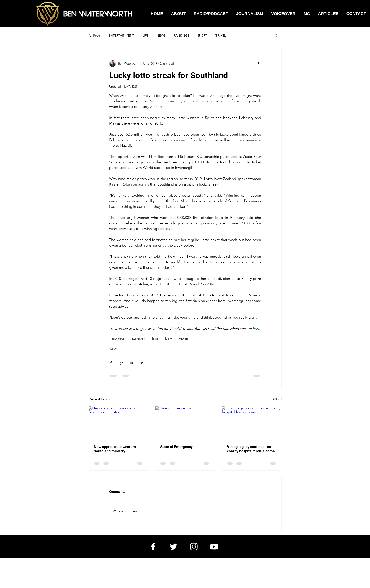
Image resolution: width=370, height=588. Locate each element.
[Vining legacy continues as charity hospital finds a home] (252, 423)
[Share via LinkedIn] (131, 363)
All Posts (95, 35)
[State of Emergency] (185, 423)
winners (183, 339)
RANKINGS (181, 35)
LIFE (145, 35)
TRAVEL (221, 35)
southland (118, 339)
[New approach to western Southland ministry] (119, 423)
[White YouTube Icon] (214, 547)
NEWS (161, 35)
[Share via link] (141, 363)
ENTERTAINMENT (121, 35)
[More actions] (259, 63)
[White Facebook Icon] (153, 547)
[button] (276, 35)
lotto (155, 339)
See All (277, 399)
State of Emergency (176, 447)
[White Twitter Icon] (174, 547)
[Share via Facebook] (111, 363)
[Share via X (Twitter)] (121, 363)
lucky (168, 339)
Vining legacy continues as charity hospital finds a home (251, 449)
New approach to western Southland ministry (115, 449)
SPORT (202, 35)
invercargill (138, 339)
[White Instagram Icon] (194, 547)
